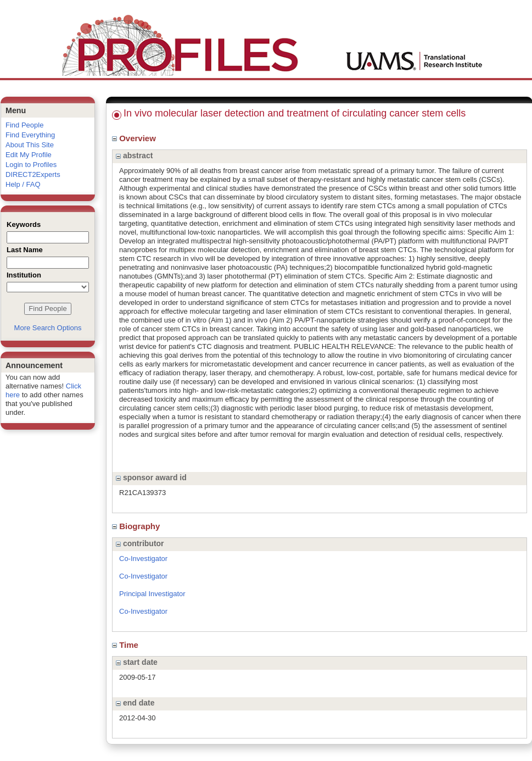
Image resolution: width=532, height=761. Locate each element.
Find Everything (30, 135)
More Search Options (48, 328)
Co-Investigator (143, 559)
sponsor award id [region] (151, 477)
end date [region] (135, 703)
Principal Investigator (152, 594)
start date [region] (137, 662)
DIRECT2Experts (33, 174)
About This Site (30, 145)
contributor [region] (140, 543)
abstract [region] (134, 155)
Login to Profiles (31, 165)
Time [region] (126, 645)
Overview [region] (135, 138)
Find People (24, 125)
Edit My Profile (29, 155)
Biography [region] (137, 526)
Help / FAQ (23, 184)
